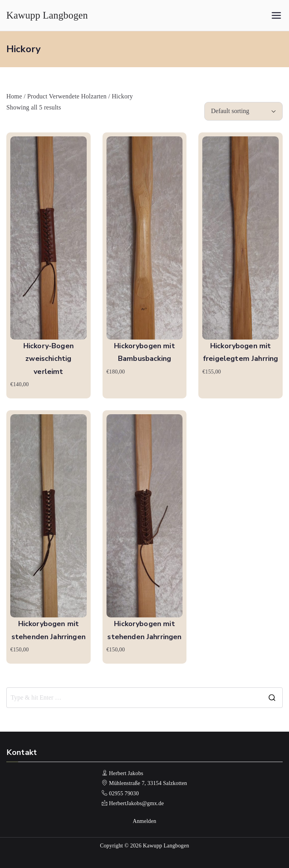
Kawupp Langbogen (47, 15)
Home (14, 96)
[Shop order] (243, 111)
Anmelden (144, 821)
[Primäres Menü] (276, 15)
